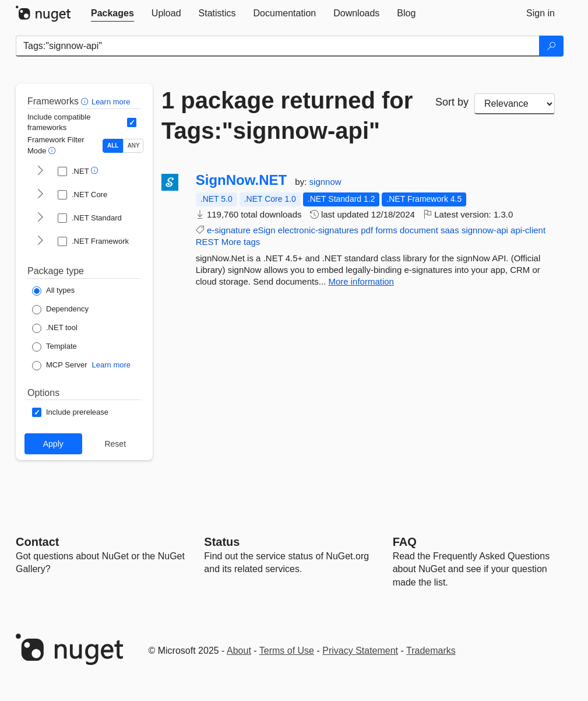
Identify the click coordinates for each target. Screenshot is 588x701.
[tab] (112, 13)
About (239, 651)
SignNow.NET (241, 180)
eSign (264, 230)
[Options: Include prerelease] (70, 412)
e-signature (229, 230)
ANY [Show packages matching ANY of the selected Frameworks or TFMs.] (134, 146)
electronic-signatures (318, 230)
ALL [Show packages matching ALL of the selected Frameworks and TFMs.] (113, 146)
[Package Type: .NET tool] (55, 328)
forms (386, 230)
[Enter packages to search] (278, 46)
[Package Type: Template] (54, 347)
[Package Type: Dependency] (60, 310)
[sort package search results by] (515, 104)
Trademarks (431, 651)
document (419, 230)
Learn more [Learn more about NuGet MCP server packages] (111, 365)
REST (207, 242)
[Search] (551, 46)
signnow (325, 182)
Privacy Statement (360, 651)
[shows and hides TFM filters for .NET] (40, 171)
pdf (367, 230)
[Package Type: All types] (53, 291)
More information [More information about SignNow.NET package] (361, 281)
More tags (241, 242)
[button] (86, 101)
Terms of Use (287, 651)
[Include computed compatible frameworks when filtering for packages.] (132, 122)
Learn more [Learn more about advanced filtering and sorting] (111, 102)
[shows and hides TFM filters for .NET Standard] (40, 218)
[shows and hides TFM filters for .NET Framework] (40, 241)
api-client (528, 230)
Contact (37, 542)
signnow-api (485, 230)
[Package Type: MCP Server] (60, 366)
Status (222, 542)
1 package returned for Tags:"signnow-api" (287, 115)
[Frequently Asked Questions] (405, 542)
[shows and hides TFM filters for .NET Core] (40, 195)
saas (450, 230)
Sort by (452, 102)
